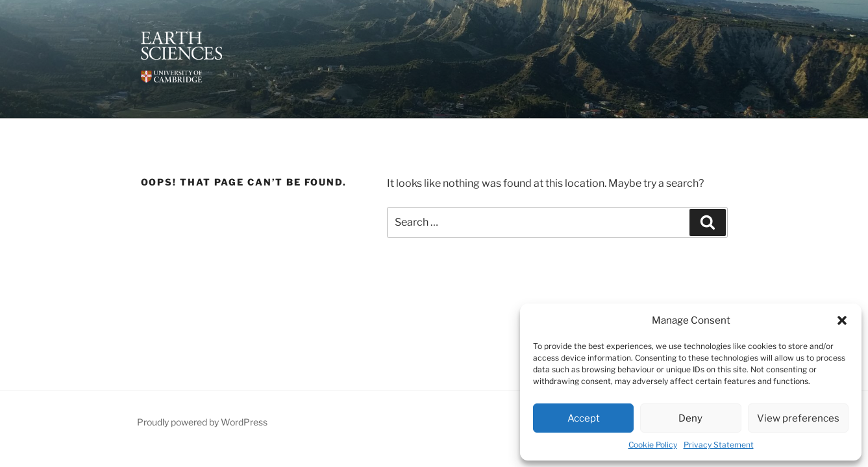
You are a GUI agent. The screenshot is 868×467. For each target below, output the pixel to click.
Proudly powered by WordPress (202, 422)
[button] (842, 320)
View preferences (798, 418)
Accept (584, 418)
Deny (690, 418)
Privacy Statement (719, 445)
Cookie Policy (653, 445)
